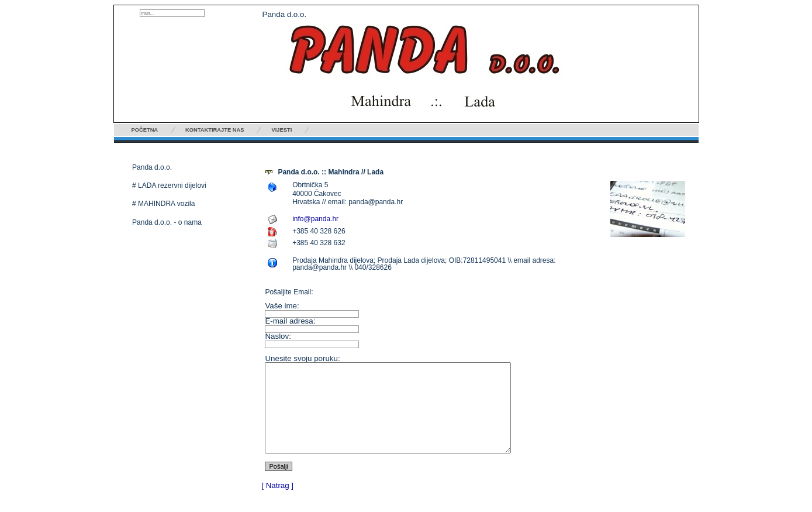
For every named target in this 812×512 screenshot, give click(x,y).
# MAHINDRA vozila (163, 204)
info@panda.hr (315, 219)
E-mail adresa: (290, 321)
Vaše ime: (282, 306)
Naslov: (278, 336)
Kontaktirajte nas (215, 130)
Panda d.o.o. (152, 167)
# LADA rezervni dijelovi (169, 185)
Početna (145, 130)
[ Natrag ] (277, 503)
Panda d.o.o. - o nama (167, 222)
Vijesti (281, 130)
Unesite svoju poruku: (302, 358)
